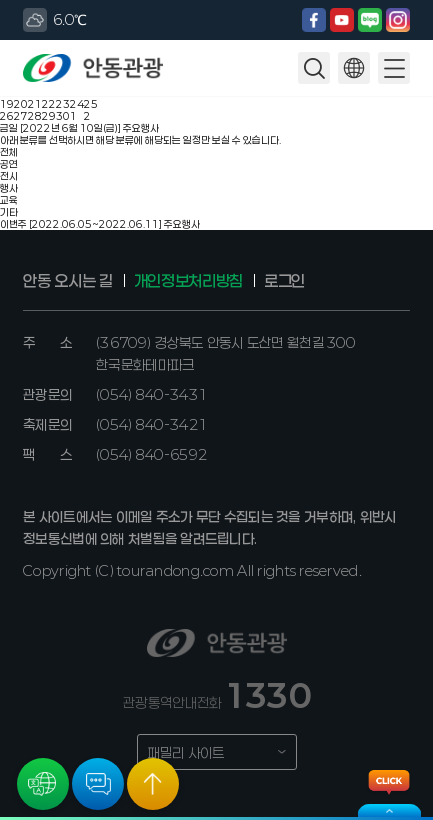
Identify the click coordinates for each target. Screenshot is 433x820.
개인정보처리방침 (188, 280)
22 (49, 104)
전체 (9, 152)
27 (21, 116)
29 (49, 116)
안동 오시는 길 (67, 280)
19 (7, 104)
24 (77, 104)
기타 (9, 212)
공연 (9, 164)
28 (35, 116)
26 (7, 116)
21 (35, 104)
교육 (9, 200)
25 (91, 104)
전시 (9, 176)
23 (63, 104)
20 (21, 104)
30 (63, 116)
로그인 (284, 280)
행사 (9, 188)
